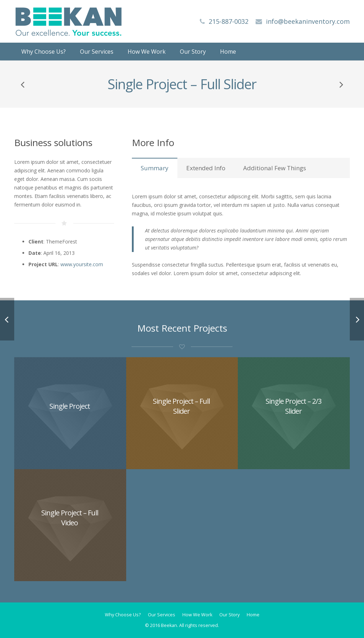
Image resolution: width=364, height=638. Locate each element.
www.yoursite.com (82, 264)
